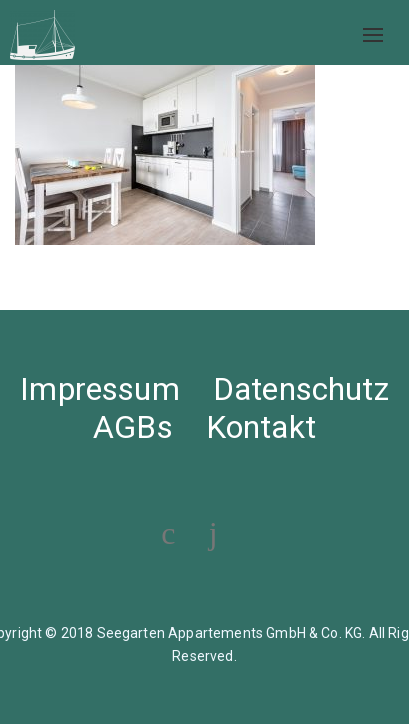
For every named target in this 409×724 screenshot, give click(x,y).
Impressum (99, 389)
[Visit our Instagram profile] (213, 533)
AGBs (133, 427)
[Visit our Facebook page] (168, 533)
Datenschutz (301, 389)
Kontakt (261, 427)
